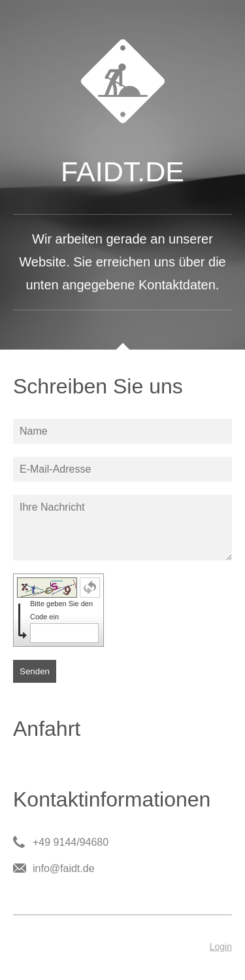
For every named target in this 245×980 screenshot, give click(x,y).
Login (221, 947)
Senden (35, 671)
